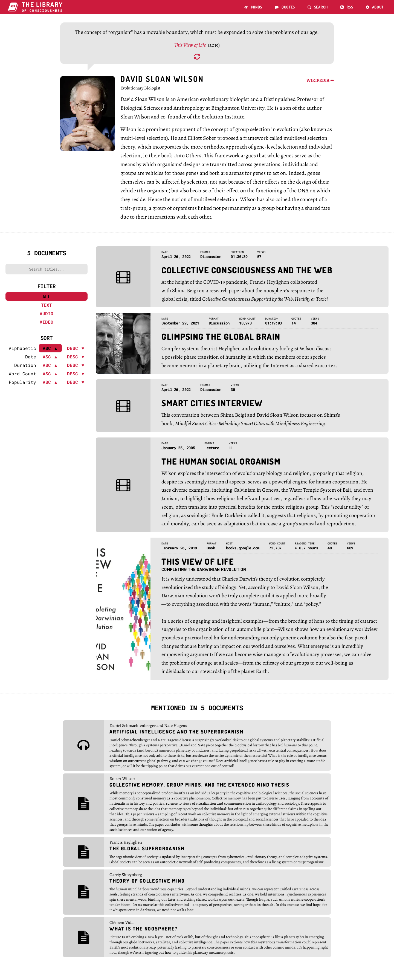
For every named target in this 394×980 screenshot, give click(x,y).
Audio (47, 316)
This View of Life (190, 47)
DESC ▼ (76, 351)
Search (318, 7)
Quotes (285, 7)
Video (47, 325)
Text (47, 308)
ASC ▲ (50, 359)
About (375, 7)
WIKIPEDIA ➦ (320, 83)
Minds (253, 7)
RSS (347, 7)
